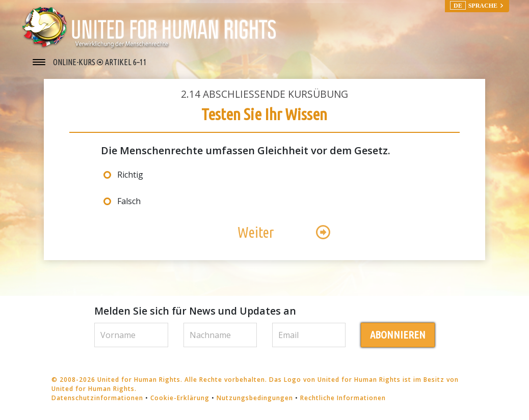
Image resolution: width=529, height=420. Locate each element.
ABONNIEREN (398, 335)
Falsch (129, 201)
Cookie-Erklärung (180, 398)
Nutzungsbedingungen (255, 398)
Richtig (130, 175)
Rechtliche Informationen (343, 398)
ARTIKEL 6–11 (126, 62)
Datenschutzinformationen (97, 398)
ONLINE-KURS (75, 62)
